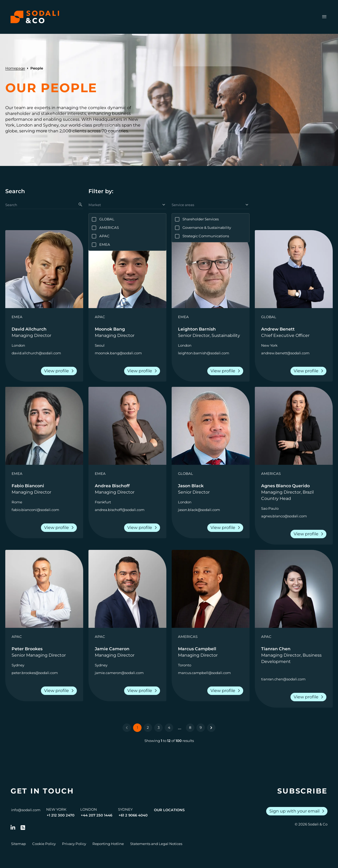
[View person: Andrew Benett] (294, 269)
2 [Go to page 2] (148, 727)
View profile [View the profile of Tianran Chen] (309, 697)
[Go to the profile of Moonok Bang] (127, 332)
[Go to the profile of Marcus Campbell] (211, 652)
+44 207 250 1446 (97, 815)
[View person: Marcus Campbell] (211, 589)
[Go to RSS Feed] (23, 828)
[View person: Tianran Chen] (294, 589)
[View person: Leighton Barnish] (211, 269)
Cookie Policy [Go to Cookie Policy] (44, 844)
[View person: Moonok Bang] (127, 269)
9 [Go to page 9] (201, 727)
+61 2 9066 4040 (133, 815)
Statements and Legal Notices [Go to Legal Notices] (156, 844)
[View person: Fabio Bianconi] (44, 426)
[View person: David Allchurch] (44, 269)
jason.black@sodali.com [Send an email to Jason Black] (199, 510)
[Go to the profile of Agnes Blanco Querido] (294, 492)
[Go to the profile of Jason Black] (211, 489)
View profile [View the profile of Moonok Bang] (143, 371)
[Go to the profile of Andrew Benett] (294, 332)
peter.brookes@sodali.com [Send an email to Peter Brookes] (35, 673)
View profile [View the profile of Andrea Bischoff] (143, 528)
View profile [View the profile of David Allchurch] (60, 371)
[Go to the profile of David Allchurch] (44, 332)
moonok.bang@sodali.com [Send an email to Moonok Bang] (118, 353)
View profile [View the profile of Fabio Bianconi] (60, 528)
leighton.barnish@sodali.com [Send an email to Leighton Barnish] (204, 353)
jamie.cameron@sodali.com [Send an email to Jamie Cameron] (119, 673)
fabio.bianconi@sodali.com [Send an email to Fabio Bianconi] (35, 510)
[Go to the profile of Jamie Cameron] (127, 652)
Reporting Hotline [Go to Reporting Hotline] (108, 844)
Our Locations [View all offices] (169, 810)
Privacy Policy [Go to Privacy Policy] (74, 844)
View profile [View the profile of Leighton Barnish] (226, 371)
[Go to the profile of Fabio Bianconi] (44, 489)
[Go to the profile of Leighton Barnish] (211, 332)
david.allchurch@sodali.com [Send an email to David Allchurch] (36, 353)
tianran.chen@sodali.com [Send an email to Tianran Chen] (283, 679)
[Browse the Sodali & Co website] (35, 17)
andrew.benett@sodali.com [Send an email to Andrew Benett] (285, 353)
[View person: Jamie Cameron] (127, 589)
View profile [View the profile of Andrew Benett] (309, 371)
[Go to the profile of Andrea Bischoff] (127, 489)
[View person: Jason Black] (211, 426)
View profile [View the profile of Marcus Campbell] (226, 691)
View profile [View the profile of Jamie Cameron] (143, 691)
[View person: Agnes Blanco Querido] (294, 426)
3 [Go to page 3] (159, 727)
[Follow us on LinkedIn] (13, 828)
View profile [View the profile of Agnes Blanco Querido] (309, 534)
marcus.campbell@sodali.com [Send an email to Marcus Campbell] (204, 673)
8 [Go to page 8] (190, 727)
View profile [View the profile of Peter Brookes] (60, 691)
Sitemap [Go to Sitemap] (18, 844)
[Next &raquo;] (211, 728)
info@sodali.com (26, 810)
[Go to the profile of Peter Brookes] (44, 652)
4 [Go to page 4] (169, 727)
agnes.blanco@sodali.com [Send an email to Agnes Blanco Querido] (284, 516)
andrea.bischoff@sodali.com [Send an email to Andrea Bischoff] (120, 510)
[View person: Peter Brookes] (44, 589)
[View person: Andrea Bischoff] (127, 426)
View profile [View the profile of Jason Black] (226, 528)
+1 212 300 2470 (61, 815)
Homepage (15, 68)
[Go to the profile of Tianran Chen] (294, 655)
